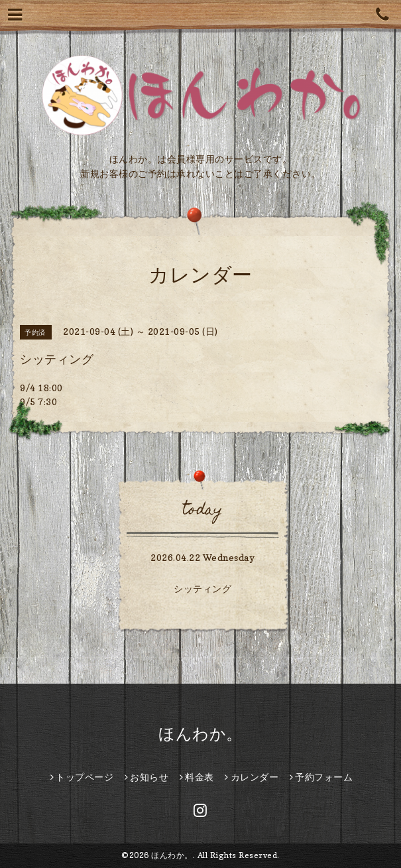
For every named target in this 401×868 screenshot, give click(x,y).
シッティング (202, 589)
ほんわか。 (200, 734)
